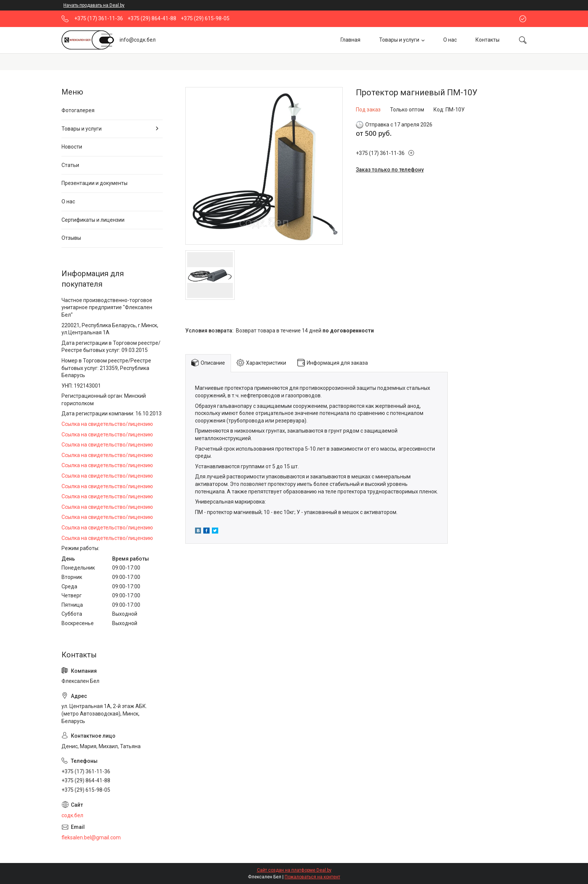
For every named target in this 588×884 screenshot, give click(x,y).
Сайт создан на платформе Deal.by (294, 870)
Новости (72, 147)
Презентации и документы (94, 183)
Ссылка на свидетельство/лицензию (107, 424)
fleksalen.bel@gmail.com (91, 837)
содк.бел (72, 815)
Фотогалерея (78, 110)
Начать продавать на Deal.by (94, 5)
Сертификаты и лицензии (93, 220)
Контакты (487, 40)
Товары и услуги (399, 40)
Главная (350, 40)
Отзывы (71, 238)
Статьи (70, 165)
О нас (450, 40)
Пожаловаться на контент (312, 877)
